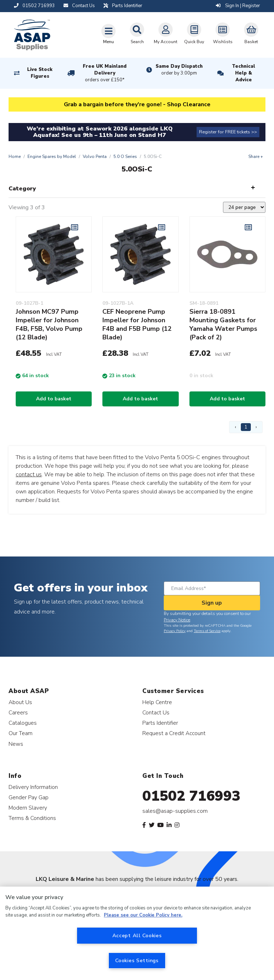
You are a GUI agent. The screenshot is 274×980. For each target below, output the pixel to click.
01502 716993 (191, 796)
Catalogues (23, 723)
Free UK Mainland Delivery (105, 73)
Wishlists (223, 34)
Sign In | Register (238, 6)
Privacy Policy (175, 631)
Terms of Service (207, 631)
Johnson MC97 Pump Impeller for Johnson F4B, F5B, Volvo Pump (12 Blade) (49, 324)
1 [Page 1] (246, 427)
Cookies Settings (137, 960)
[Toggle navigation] (108, 34)
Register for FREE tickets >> (228, 132)
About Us (20, 702)
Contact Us (156, 712)
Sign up (212, 603)
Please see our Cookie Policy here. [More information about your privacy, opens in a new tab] (143, 915)
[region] (137, 933)
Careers (18, 712)
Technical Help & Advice (243, 73)
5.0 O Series (125, 157)
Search (137, 34)
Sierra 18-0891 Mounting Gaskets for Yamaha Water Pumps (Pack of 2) (223, 324)
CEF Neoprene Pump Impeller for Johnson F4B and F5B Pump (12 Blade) (137, 324)
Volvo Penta (95, 157)
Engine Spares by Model (52, 157)
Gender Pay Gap (29, 797)
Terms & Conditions (32, 818)
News (16, 744)
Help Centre (157, 702)
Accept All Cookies (137, 935)
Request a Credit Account (174, 733)
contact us (29, 474)
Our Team (21, 733)
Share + (256, 157)
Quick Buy (194, 34)
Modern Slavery (28, 808)
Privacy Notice (177, 620)
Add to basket (54, 399)
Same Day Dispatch (179, 70)
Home (15, 157)
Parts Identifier (160, 723)
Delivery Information (33, 787)
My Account (166, 34)
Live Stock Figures (40, 73)
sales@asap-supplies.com (175, 811)
